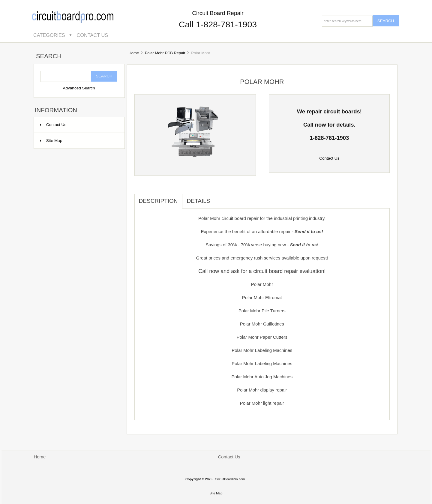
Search (49, 56)
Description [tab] (158, 201)
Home (133, 53)
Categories (49, 35)
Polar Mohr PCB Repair (165, 53)
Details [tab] (199, 201)
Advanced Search (79, 88)
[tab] (219, 198)
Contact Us (93, 35)
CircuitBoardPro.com (230, 479)
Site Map (51, 141)
